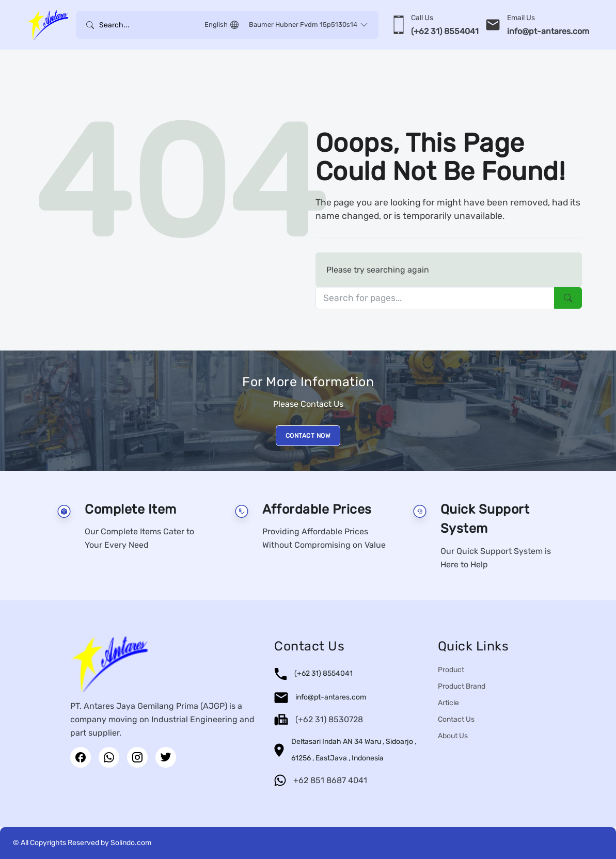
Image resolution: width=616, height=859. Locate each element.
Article (448, 703)
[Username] (149, 25)
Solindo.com (131, 843)
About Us (453, 736)
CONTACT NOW (308, 436)
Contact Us (456, 719)
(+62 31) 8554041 (323, 673)
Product (451, 670)
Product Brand (462, 686)
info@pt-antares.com (331, 697)
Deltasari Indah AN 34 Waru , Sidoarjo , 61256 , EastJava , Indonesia (354, 750)
